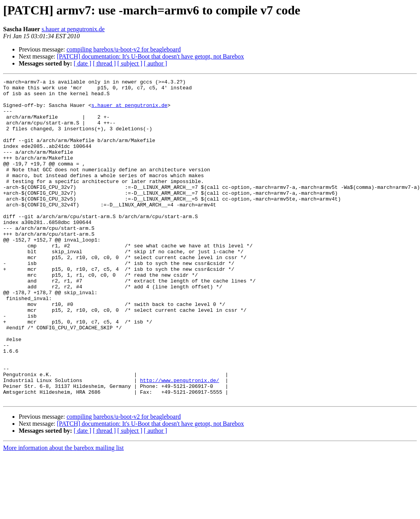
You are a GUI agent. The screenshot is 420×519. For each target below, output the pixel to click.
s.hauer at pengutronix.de (73, 29)
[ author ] (156, 63)
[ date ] (82, 63)
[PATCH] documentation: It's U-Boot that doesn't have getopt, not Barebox (151, 56)
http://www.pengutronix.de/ (180, 441)
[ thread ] (104, 63)
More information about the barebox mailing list (63, 512)
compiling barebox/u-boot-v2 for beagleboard (124, 49)
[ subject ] (130, 63)
